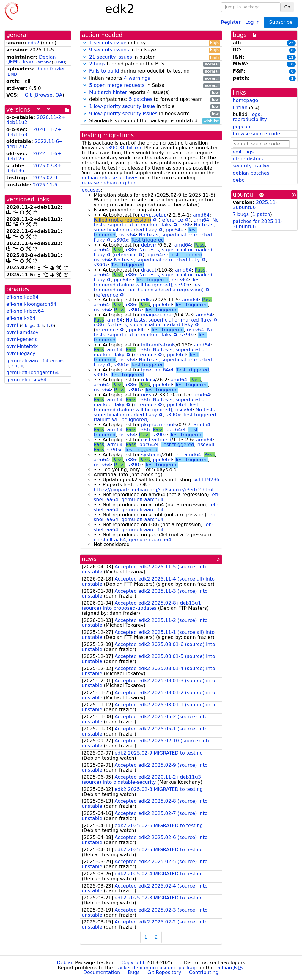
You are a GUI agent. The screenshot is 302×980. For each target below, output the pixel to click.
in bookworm (151, 114)
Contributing (204, 972)
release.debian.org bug (109, 183)
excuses (91, 190)
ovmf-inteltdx (22, 346)
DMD (60, 62)
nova (147, 395)
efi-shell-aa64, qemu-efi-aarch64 (157, 497)
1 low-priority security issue (122, 106)
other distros (248, 159)
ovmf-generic (22, 339)
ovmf (12, 325)
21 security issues (111, 57)
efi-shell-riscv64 (25, 311)
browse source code (256, 134)
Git (28, 95)
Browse (44, 95)
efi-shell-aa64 (22, 297)
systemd (151, 455)
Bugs (134, 972)
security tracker (251, 166)
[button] (85, 43)
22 (291, 43)
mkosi (148, 380)
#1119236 (207, 480)
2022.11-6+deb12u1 (34, 156)
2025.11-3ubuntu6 (255, 205)
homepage (245, 100)
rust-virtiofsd (156, 440)
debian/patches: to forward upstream (151, 99)
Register (231, 22)
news (89, 559)
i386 (186, 225)
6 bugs (28, 326)
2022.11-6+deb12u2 (35, 144)
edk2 (33, 43)
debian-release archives (110, 178)
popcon (242, 127)
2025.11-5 (45, 185)
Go (287, 7)
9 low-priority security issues (123, 113)
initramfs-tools (158, 345)
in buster (151, 57)
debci (239, 180)
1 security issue (108, 43)
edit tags (243, 152)
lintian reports (151, 78)
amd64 (201, 215)
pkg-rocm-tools (159, 425)
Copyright (133, 963)
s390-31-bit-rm (124, 148)
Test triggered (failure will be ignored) (147, 282)
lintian (240, 108)
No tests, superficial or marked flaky (156, 222)
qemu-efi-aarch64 (27, 361)
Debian (65, 963)
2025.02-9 (45, 178)
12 (291, 57)
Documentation (102, 972)
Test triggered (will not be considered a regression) (149, 287)
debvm (149, 245)
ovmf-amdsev (22, 332)
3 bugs (58, 361)
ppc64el (175, 230)
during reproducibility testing (151, 71)
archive (45, 62)
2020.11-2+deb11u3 (34, 132)
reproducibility (250, 119)
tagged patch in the (151, 64)
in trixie (151, 107)
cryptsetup (154, 215)
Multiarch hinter (108, 92)
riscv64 (127, 235)
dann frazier (51, 69)
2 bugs (97, 64)
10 (291, 64)
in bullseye (151, 50)
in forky (151, 43)
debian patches (251, 173)
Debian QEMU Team (31, 59)
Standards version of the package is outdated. (151, 121)
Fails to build (104, 71)
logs (255, 114)
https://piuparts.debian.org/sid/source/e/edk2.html (154, 490)
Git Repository (164, 972)
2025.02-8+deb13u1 (34, 168)
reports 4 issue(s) (151, 93)
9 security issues (109, 50)
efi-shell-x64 (21, 318)
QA (59, 95)
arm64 (202, 220)
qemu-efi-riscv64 (26, 380)
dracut (149, 270)
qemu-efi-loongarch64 (33, 373)
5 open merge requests (117, 85)
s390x (121, 240)
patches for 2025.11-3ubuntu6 (258, 224)
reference (172, 220)
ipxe (146, 370)
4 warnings (137, 78)
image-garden (158, 315)
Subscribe (281, 22)
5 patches (141, 99)
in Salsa (151, 86)
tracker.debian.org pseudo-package (156, 968)
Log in (252, 22)
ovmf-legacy (21, 353)
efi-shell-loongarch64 (31, 304)
